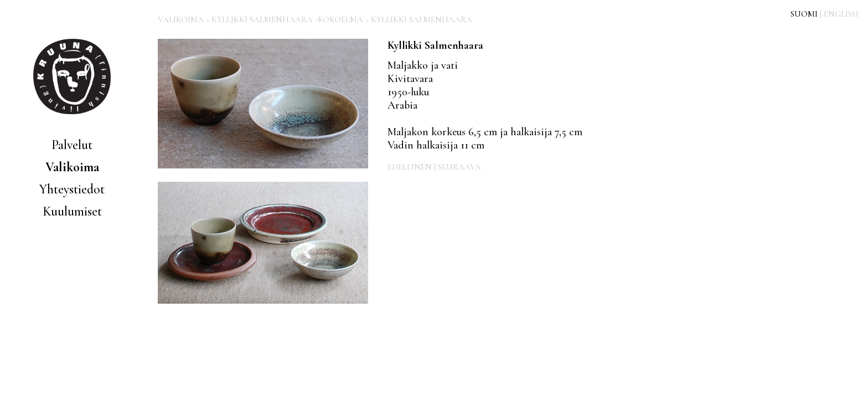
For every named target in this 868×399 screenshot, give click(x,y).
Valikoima (72, 167)
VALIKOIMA (181, 19)
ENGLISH (841, 14)
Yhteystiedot (72, 189)
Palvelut (72, 145)
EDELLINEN (410, 167)
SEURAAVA (459, 167)
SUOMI (804, 14)
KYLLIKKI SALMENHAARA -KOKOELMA (287, 19)
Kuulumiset (72, 211)
